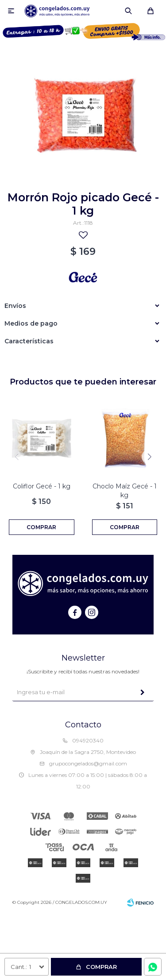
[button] (149, 457)
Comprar (101, 967)
